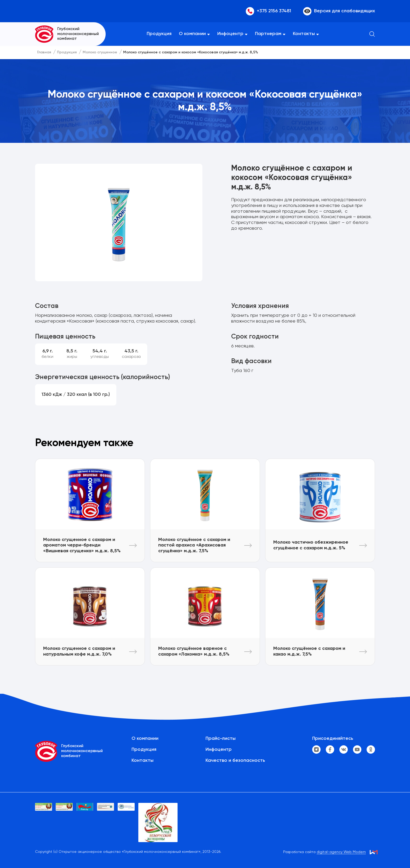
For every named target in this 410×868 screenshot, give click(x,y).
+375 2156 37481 (268, 11)
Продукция (159, 34)
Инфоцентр (230, 34)
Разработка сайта (324, 852)
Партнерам (268, 34)
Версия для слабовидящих (339, 11)
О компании (192, 34)
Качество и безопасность (235, 760)
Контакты (304, 34)
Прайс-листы (221, 739)
